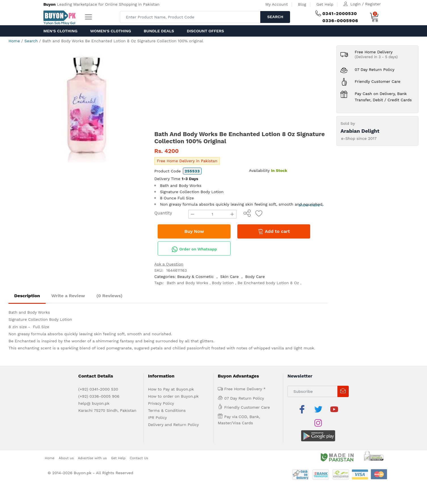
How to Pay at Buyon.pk (171, 389)
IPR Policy (157, 417)
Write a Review (68, 296)
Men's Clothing (60, 31)
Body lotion (223, 283)
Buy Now (194, 231)
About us (66, 444)
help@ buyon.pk (94, 403)
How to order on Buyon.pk (173, 396)
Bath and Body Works (187, 283)
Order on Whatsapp (194, 249)
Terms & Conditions (167, 410)
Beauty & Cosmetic (195, 277)
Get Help (325, 4)
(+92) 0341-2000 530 (98, 389)
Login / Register (366, 4)
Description (27, 296)
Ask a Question (169, 264)
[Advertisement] (241, 88)
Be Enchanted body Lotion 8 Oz (268, 283)
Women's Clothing (111, 31)
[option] (87, 104)
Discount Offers (205, 31)
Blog (302, 4)
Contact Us (139, 444)
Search (275, 17)
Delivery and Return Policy (173, 425)
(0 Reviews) (109, 296)
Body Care (255, 277)
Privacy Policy (161, 403)
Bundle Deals (159, 31)
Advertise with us (92, 444)
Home (14, 41)
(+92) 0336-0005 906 (99, 396)
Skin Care (230, 277)
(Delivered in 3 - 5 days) (376, 57)
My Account (277, 4)
